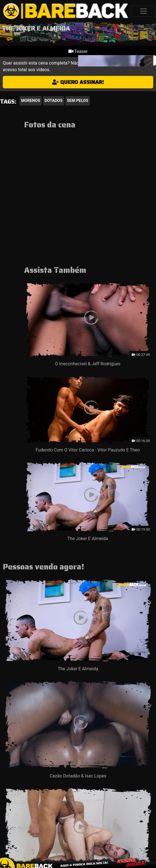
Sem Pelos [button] (78, 101)
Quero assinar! (78, 82)
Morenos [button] (31, 101)
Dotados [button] (54, 101)
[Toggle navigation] (144, 11)
